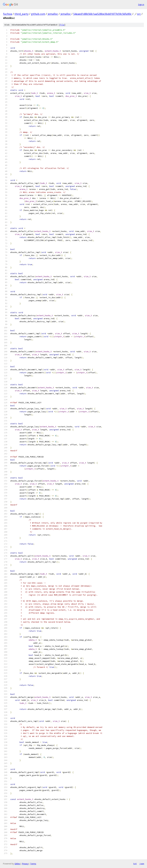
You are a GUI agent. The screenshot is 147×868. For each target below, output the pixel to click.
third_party (22, 14)
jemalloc (53, 14)
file (62, 25)
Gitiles (17, 864)
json (142, 864)
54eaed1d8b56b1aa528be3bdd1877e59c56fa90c (102, 14)
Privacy (25, 864)
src (139, 14)
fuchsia (8, 14)
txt (135, 864)
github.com (38, 14)
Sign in (141, 5)
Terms (33, 864)
